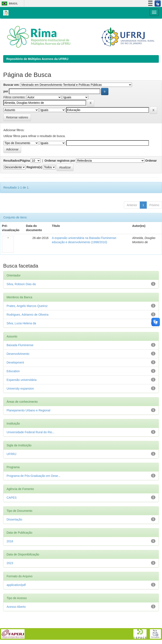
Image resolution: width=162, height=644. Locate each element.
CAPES (12, 498)
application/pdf (16, 585)
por (6, 91)
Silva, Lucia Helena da (21, 323)
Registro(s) (34, 167)
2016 (10, 541)
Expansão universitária (22, 380)
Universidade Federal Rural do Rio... (30, 432)
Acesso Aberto (16, 607)
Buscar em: (11, 85)
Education (13, 371)
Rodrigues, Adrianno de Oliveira (28, 315)
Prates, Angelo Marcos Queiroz (27, 306)
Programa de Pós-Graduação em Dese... (33, 476)
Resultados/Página (17, 161)
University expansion (20, 389)
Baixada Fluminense (20, 345)
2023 (10, 563)
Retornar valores (17, 117)
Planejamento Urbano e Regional (28, 410)
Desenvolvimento (18, 354)
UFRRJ (11, 454)
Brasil (9, 3)
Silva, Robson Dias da (21, 284)
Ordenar (151, 161)
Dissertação (14, 519)
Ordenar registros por (60, 161)
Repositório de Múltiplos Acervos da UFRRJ (37, 59)
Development (15, 362)
